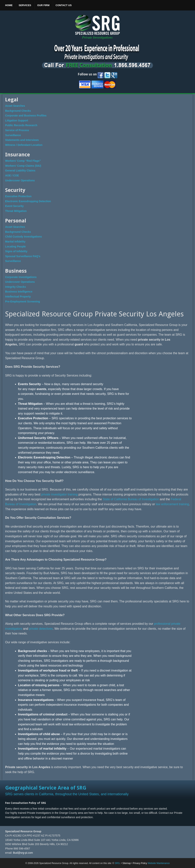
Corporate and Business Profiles (26, 116)
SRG (117, 863)
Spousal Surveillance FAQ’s (23, 256)
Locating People (15, 246)
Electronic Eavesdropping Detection (28, 201)
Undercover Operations (20, 180)
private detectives (41, 629)
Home (9, 5)
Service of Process (17, 130)
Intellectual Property (18, 297)
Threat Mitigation (16, 211)
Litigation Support (17, 120)
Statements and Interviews (22, 140)
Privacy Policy (140, 863)
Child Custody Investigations (24, 237)
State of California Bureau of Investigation (131, 499)
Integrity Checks (16, 287)
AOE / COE (12, 175)
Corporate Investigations (21, 277)
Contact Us (64, 5)
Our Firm (43, 5)
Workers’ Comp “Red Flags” (23, 161)
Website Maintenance (159, 863)
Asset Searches (15, 106)
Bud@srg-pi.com (23, 853)
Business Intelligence (19, 292)
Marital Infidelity (15, 242)
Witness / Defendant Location (24, 145)
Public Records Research (21, 125)
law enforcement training (172, 504)
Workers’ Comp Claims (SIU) (23, 166)
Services (25, 5)
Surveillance (13, 135)
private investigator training (59, 494)
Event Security (14, 206)
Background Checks (18, 111)
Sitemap (127, 863)
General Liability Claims (20, 171)
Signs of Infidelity (16, 251)
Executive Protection (18, 196)
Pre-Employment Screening (23, 301)
